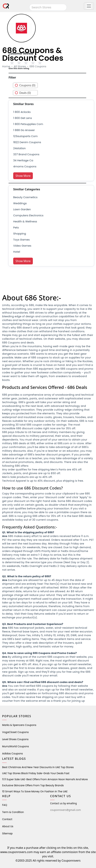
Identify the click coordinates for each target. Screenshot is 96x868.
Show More (23, 176)
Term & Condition (13, 812)
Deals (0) (25, 93)
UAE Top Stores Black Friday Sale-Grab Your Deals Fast (36, 773)
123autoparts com (25, 136)
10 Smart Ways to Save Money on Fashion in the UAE (35, 791)
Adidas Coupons (12, 754)
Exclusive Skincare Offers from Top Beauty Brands (33, 785)
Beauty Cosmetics (25, 197)
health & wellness (25, 221)
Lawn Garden (22, 209)
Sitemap (7, 833)
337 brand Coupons (26, 154)
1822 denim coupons (27, 142)
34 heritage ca (23, 160)
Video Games (22, 246)
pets (16, 227)
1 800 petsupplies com (28, 124)
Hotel (17, 252)
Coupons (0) (27, 85)
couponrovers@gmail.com (65, 810)
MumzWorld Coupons (16, 746)
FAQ (5, 805)
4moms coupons (25, 166)
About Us (8, 826)
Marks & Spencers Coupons (19, 725)
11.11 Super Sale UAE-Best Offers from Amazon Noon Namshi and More (45, 779)
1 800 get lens (23, 118)
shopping (20, 234)
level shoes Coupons (15, 739)
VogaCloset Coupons (15, 732)
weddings (20, 203)
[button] (89, 6)
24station (19, 148)
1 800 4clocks (22, 112)
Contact (7, 819)
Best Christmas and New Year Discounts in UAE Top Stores (38, 767)
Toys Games (21, 240)
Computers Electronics (28, 215)
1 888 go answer (24, 130)
